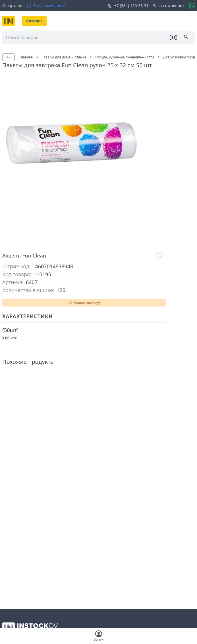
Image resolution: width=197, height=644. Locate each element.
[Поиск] (187, 37)
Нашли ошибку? (84, 302)
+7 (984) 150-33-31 (128, 6)
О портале (12, 6)
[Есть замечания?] (46, 6)
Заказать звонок (169, 6)
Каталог (34, 21)
